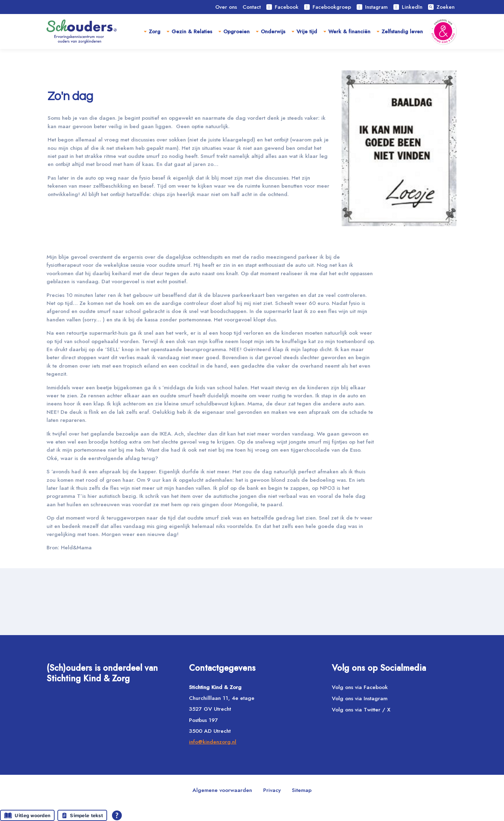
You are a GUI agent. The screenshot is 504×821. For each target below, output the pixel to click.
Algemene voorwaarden (222, 790)
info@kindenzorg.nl (213, 742)
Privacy (272, 790)
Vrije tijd (307, 32)
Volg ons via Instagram (360, 698)
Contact (252, 7)
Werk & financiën (349, 32)
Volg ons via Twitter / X (361, 710)
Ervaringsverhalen (139, 62)
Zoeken (441, 7)
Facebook (282, 7)
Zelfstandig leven (402, 32)
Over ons (226, 7)
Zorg (155, 32)
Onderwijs (273, 32)
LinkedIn (408, 7)
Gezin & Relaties (192, 32)
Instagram (372, 7)
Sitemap (302, 790)
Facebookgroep (328, 7)
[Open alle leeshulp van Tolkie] (117, 815)
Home (96, 62)
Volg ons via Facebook (360, 687)
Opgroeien (236, 32)
